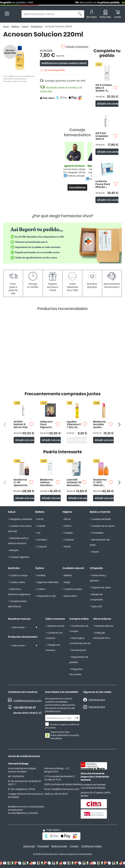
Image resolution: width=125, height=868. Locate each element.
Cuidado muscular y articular (20, 529)
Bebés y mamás (100, 512)
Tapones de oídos (101, 588)
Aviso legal (29, 846)
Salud (12, 512)
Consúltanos (77, 188)
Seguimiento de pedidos (79, 660)
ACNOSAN (46, 51)
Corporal (42, 547)
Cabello (41, 526)
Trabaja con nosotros (53, 648)
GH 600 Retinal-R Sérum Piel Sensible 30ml (20, 425)
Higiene (67, 512)
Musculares (71, 596)
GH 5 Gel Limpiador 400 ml (102, 136)
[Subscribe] (77, 718)
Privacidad (43, 846)
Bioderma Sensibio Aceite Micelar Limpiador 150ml (100, 425)
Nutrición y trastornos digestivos (19, 592)
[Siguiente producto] (120, 425)
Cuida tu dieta (17, 582)
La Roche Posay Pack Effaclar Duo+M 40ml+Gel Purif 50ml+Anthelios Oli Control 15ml (105, 184)
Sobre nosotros (55, 619)
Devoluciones (79, 650)
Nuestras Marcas (104, 626)
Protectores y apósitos (98, 578)
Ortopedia (96, 568)
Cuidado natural (73, 568)
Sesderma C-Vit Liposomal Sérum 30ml (20, 483)
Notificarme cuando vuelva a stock (64, 63)
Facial (40, 519)
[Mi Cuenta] (92, 14)
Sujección (97, 607)
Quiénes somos (56, 626)
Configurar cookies (91, 846)
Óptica (40, 568)
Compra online (79, 619)
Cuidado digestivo (20, 557)
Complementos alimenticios (17, 604)
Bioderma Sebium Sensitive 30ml (47, 483)
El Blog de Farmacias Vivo (101, 636)
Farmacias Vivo (97, 700)
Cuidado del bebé (101, 519)
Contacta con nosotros (54, 636)
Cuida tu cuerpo (73, 589)
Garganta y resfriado (21, 519)
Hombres (42, 540)
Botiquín (14, 550)
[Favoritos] (105, 14)
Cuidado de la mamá (103, 526)
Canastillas (97, 533)
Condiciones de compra (79, 629)
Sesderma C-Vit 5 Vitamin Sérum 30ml (100, 483)
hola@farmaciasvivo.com (27, 701)
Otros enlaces (102, 619)
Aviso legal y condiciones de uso (80, 641)
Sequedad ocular (46, 596)
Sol (39, 533)
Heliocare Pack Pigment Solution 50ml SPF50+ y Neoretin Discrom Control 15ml (46, 425)
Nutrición (14, 568)
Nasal (67, 547)
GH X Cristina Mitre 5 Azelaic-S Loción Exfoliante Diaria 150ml (104, 88)
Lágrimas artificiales (48, 582)
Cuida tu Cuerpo (19, 576)
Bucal (67, 519)
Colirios (41, 589)
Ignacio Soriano (74, 166)
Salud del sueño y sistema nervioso (18, 541)
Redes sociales (59, 846)
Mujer (67, 582)
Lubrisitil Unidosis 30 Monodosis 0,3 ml (74, 483)
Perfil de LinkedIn (76, 176)
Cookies (74, 846)
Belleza (40, 512)
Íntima (68, 526)
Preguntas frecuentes (76, 672)
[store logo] (16, 14)
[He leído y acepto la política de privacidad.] (47, 724)
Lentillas (41, 576)
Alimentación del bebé (100, 542)
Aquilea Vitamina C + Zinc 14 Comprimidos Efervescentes (75, 425)
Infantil (95, 552)
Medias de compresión (96, 597)
